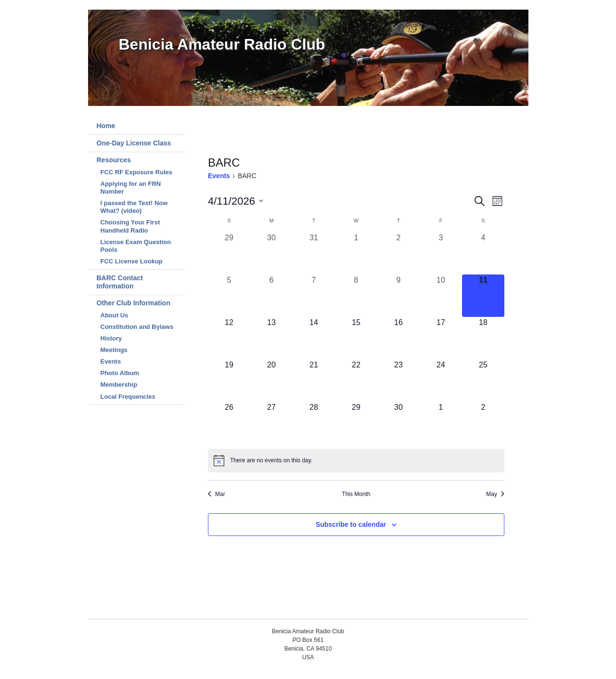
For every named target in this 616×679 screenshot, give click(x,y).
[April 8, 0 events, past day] (356, 296)
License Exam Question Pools (136, 246)
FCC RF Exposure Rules (137, 172)
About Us (115, 315)
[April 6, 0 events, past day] (271, 296)
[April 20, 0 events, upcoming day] (271, 380)
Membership (119, 385)
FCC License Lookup (132, 261)
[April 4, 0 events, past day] (483, 253)
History (111, 338)
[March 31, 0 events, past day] (314, 253)
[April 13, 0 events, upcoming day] (271, 338)
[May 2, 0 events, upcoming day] (483, 423)
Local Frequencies (128, 397)
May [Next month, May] (495, 494)
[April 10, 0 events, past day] (441, 296)
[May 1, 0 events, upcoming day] (441, 423)
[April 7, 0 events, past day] (314, 296)
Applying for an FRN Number (131, 188)
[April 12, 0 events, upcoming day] (229, 338)
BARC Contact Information (120, 282)
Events (111, 361)
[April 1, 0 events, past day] (356, 253)
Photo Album (120, 373)
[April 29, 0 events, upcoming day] (356, 423)
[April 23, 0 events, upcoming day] (398, 380)
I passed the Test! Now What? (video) (134, 207)
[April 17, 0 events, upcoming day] (441, 338)
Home (106, 126)
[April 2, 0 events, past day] (398, 253)
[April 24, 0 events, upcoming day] (441, 380)
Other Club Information (134, 303)
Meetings (114, 350)
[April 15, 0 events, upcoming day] (356, 338)
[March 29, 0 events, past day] (229, 253)
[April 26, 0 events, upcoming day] (229, 423)
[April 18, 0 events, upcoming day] (483, 338)
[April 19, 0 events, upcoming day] (229, 380)
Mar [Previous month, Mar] (217, 494)
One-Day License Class (134, 143)
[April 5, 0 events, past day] (229, 296)
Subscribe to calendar (351, 524)
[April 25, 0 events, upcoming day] (483, 380)
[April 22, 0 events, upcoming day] (356, 380)
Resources (114, 160)
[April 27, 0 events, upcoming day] (271, 423)
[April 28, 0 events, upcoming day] (314, 423)
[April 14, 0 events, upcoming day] (314, 338)
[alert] (356, 460)
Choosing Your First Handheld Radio (130, 226)
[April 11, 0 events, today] (483, 296)
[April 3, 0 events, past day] (441, 253)
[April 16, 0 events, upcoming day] (398, 338)
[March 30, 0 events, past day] (271, 253)
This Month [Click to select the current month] (356, 494)
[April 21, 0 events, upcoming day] (314, 380)
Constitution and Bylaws (137, 327)
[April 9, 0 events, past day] (398, 296)
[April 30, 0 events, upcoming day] (398, 423)
